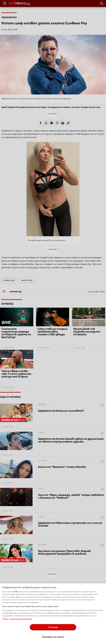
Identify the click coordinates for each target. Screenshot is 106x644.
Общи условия (29, 629)
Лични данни (29, 632)
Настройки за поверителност (13, 634)
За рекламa (16, 629)
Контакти (5, 629)
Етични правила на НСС (11, 632)
